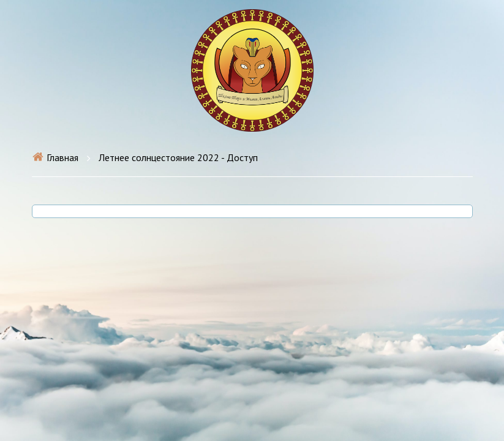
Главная (55, 157)
